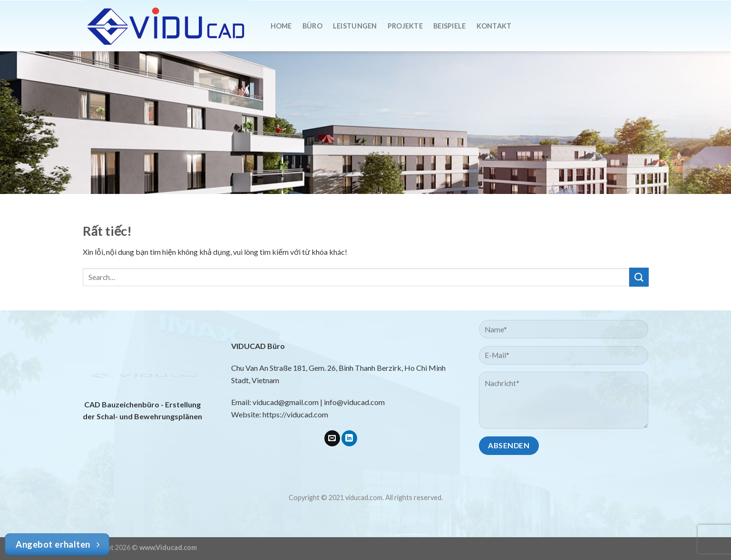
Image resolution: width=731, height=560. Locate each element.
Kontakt (494, 26)
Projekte (405, 26)
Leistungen (355, 26)
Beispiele (450, 26)
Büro (312, 26)
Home (281, 26)
